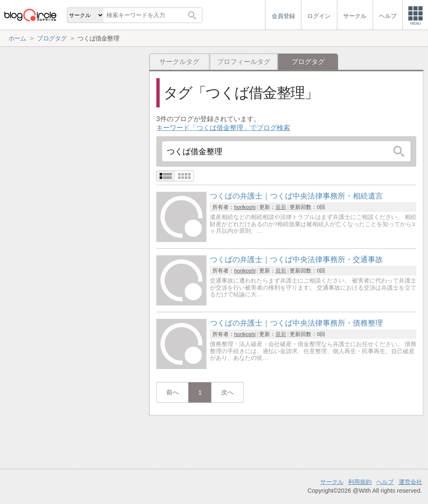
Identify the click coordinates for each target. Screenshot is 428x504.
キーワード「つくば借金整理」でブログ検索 (223, 128)
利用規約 (360, 482)
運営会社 (410, 482)
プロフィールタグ (244, 62)
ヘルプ (385, 482)
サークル (332, 482)
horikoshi (245, 207)
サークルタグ (179, 62)
